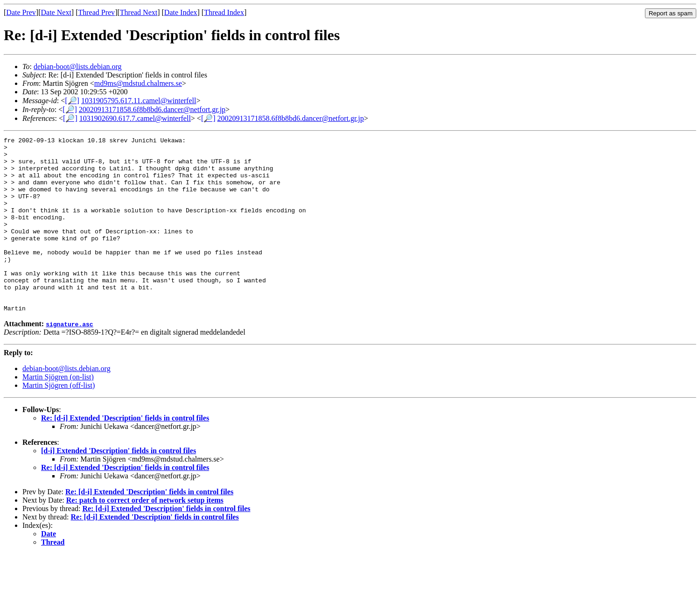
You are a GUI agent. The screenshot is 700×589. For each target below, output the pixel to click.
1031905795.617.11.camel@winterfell (139, 101)
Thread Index (224, 12)
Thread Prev (96, 12)
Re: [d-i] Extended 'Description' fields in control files (125, 453)
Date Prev (21, 12)
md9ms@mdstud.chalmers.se (138, 83)
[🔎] (72, 101)
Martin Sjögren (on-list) (58, 412)
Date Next (56, 12)
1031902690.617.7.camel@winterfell (135, 118)
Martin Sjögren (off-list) (59, 420)
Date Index (181, 12)
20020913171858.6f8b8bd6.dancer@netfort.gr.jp (152, 109)
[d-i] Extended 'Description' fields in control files (119, 486)
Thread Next (139, 12)
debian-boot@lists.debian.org (78, 67)
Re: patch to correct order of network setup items (145, 535)
